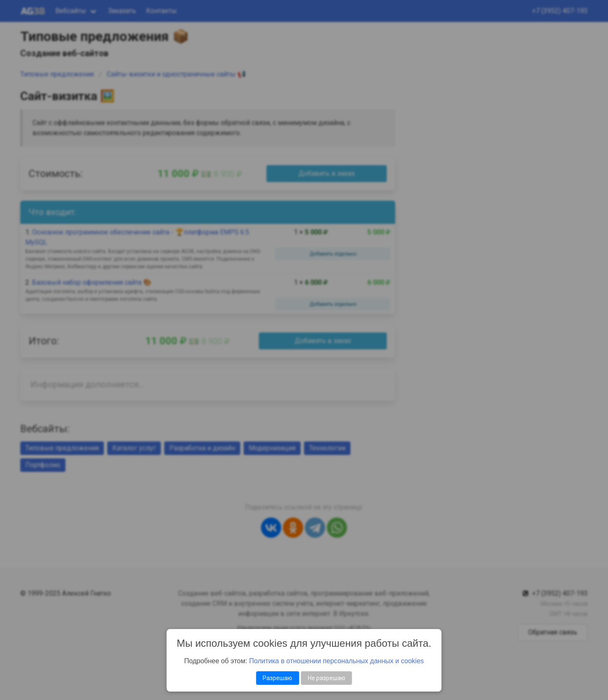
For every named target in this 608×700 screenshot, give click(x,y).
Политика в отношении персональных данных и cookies (337, 661)
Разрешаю (277, 678)
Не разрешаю (327, 678)
